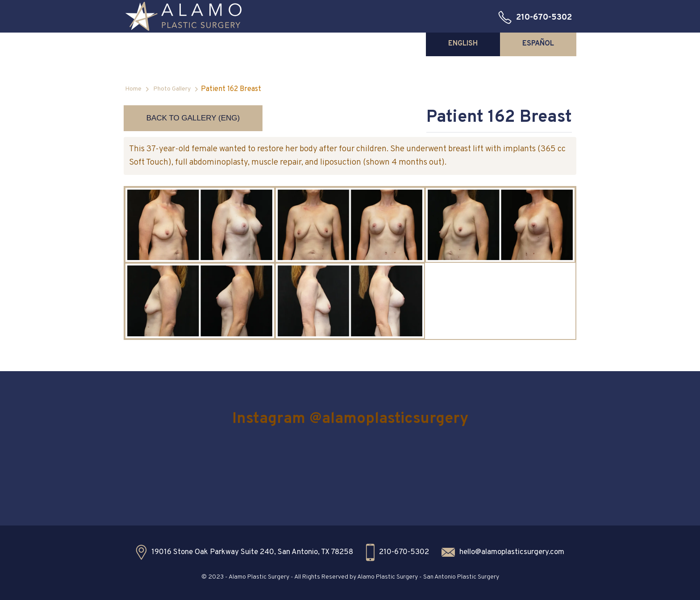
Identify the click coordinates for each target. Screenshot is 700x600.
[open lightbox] (200, 225)
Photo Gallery (172, 89)
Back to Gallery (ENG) (193, 118)
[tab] (463, 44)
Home (133, 89)
